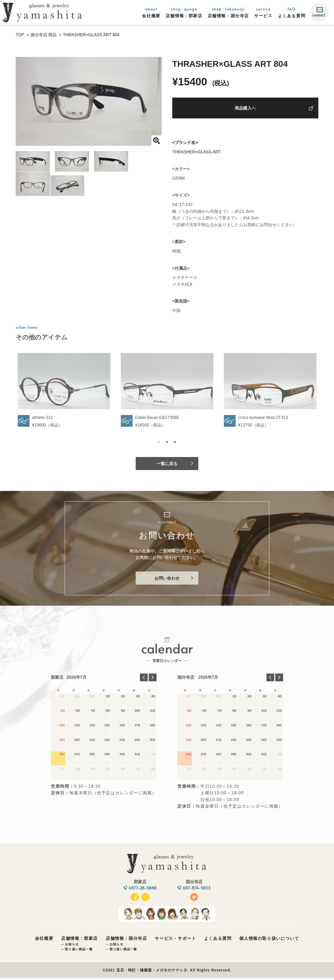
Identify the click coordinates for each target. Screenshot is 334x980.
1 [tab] (159, 442)
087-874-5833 (197, 890)
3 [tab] (175, 442)
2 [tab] (167, 442)
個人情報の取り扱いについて (269, 940)
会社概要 (44, 940)
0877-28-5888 (142, 890)
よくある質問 (218, 940)
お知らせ (72, 946)
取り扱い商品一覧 (79, 951)
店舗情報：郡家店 (79, 940)
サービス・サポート (175, 940)
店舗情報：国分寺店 (126, 940)
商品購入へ (245, 108)
